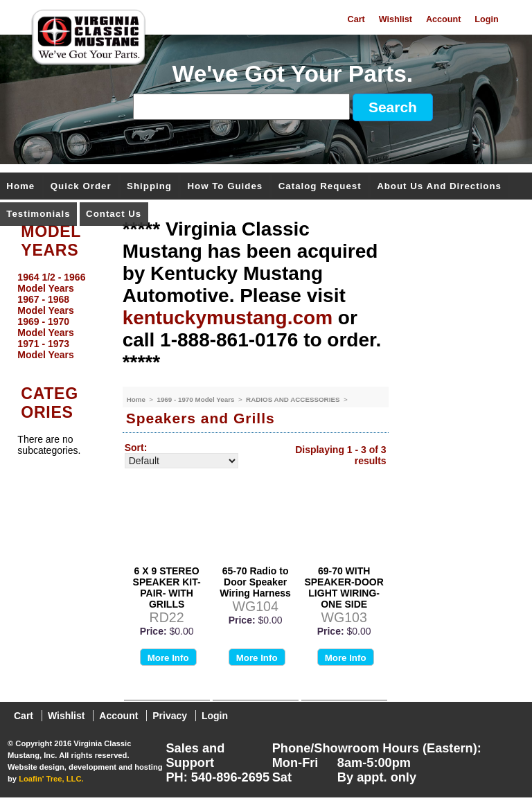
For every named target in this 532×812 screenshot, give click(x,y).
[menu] (57, 316)
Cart (356, 19)
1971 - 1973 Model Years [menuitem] (45, 349)
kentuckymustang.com (228, 318)
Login (486, 19)
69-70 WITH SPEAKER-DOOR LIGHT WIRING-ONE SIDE (344, 588)
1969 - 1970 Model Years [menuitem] (45, 327)
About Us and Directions (439, 187)
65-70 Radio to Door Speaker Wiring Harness (255, 582)
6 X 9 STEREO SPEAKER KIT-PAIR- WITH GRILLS (167, 588)
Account (443, 19)
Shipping (149, 187)
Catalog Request (320, 187)
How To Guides (225, 187)
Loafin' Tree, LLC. (51, 779)
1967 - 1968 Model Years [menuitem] (45, 305)
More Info (168, 658)
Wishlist (396, 19)
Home (20, 187)
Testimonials (38, 214)
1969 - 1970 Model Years (196, 399)
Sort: (136, 448)
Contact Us (114, 214)
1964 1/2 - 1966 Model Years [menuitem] (51, 283)
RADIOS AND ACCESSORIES (294, 399)
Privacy (170, 716)
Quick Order (81, 187)
